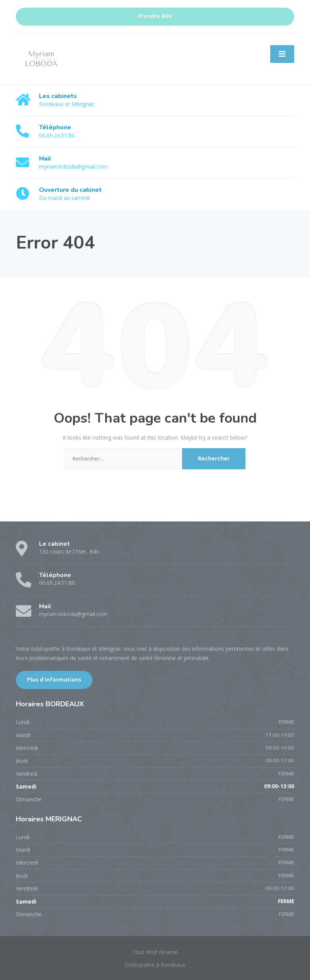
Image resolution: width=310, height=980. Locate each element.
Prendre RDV (155, 16)
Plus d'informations (54, 680)
